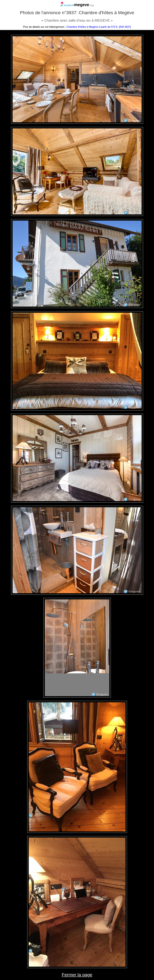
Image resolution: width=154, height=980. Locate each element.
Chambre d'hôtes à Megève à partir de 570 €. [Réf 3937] (99, 27)
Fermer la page (77, 975)
